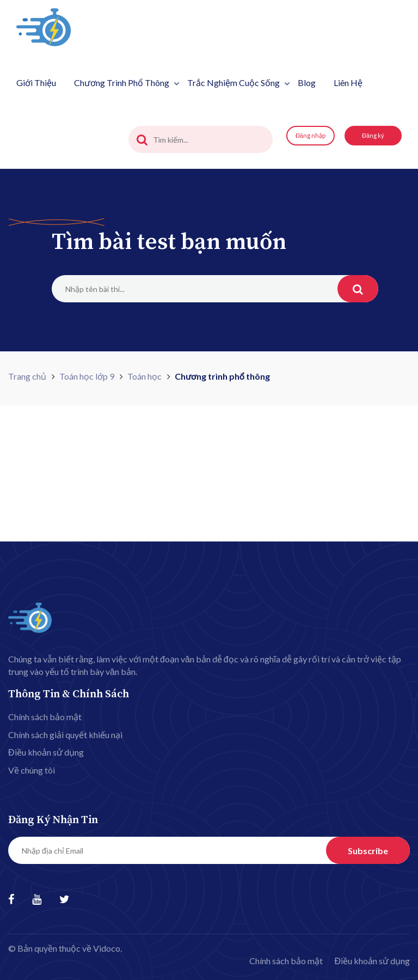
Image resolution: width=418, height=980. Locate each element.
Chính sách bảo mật (45, 717)
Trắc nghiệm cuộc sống (238, 83)
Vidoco (107, 948)
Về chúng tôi (32, 770)
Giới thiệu (36, 83)
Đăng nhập (311, 135)
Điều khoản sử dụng (46, 752)
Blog (307, 83)
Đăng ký (373, 135)
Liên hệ (348, 83)
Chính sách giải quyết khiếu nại (65, 735)
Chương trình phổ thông (127, 83)
